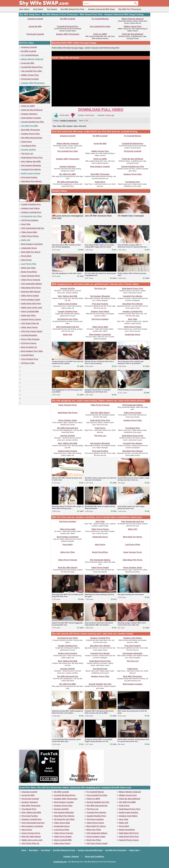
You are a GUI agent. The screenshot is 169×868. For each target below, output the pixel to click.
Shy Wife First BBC (30, 126)
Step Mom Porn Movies (31, 181)
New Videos (24, 9)
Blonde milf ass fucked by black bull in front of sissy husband (99, 362)
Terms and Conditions (94, 856)
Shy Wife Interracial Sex (32, 138)
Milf (64, 126)
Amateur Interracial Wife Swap (101, 9)
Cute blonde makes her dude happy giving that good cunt (131, 507)
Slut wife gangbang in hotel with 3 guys (67, 273)
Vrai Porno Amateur (30, 220)
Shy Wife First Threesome (130, 9)
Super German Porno (31, 276)
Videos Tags (134, 850)
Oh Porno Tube (28, 363)
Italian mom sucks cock (32, 307)
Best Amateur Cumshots (32, 244)
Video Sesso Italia (29, 232)
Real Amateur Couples (31, 118)
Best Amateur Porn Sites (32, 351)
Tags (54, 126)
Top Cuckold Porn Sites (100, 26)
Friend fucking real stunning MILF (130, 390)
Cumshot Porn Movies (31, 169)
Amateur (70, 126)
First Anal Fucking (29, 177)
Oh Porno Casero (29, 343)
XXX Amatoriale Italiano (32, 284)
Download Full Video (101, 110)
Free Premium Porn (30, 359)
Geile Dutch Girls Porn (31, 304)
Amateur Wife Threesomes (68, 34)
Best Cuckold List (29, 347)
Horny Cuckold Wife (30, 311)
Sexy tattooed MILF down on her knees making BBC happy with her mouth (99, 246)
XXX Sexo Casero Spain (32, 331)
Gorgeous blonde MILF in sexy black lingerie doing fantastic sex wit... (99, 740)
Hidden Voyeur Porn (133, 26)
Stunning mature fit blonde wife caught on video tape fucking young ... (68, 507)
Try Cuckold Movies (100, 19)
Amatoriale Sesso (29, 248)
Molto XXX (26, 240)
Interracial (82, 126)
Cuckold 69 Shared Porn (68, 26)
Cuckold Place (28, 355)
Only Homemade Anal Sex (33, 228)
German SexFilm (29, 150)
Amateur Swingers (29, 114)
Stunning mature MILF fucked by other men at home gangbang (66, 246)
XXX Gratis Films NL (30, 323)
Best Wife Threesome (31, 130)
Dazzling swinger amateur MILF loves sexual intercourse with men (132, 624)
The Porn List (27, 154)
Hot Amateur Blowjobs (31, 165)
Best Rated (38, 9)
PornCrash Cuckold (35, 34)
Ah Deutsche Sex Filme (31, 216)
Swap (76, 126)
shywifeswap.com (60, 862)
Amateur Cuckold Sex (68, 121)
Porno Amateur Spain (31, 300)
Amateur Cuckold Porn (31, 212)
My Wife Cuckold (68, 19)
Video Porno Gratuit (30, 296)
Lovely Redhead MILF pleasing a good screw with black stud (66, 740)
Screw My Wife (35, 26)
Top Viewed (52, 9)
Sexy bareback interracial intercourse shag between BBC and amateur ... (99, 624)
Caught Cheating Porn (31, 204)
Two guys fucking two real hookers (131, 594)
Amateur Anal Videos (30, 208)
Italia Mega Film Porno (31, 288)
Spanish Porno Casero (31, 319)
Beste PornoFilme (29, 272)
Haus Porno (26, 260)
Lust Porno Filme (29, 264)
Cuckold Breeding (29, 335)
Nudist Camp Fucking (31, 173)
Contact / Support (71, 856)
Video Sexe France (29, 327)
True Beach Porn (29, 146)
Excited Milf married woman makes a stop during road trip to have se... (133, 479)
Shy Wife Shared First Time (72, 9)
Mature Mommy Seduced (133, 19)
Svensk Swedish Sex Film (33, 122)
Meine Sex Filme (28, 268)
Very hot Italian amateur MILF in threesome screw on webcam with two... (133, 246)
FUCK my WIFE (100, 34)
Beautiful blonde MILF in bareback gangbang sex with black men (98, 391)
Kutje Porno (26, 142)
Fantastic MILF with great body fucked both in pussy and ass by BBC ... (99, 712)
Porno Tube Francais (30, 339)
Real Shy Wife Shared (31, 292)
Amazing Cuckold (35, 19)
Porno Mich (26, 256)
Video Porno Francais (31, 280)
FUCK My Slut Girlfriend (132, 34)
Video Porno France (30, 236)
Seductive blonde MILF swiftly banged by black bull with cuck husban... (67, 712)
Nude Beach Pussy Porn (32, 158)
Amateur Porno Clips (30, 134)
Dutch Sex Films (28, 315)
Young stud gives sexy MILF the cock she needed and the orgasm (68, 362)
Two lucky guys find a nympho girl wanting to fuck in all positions (131, 362)
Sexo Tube (26, 224)
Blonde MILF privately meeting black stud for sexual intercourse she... (133, 740)
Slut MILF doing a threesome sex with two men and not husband (101, 479)
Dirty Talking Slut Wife (31, 161)
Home (24, 850)
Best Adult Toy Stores (31, 252)
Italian (59, 126)
